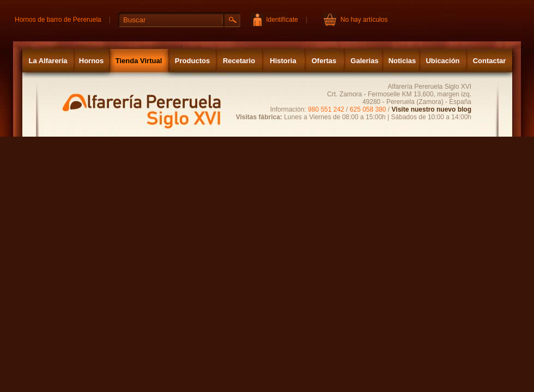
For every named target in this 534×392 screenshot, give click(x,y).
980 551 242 (326, 109)
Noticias (402, 61)
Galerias (364, 61)
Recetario (239, 61)
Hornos (92, 61)
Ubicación (442, 61)
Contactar (490, 61)
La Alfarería (48, 61)
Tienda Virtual (139, 61)
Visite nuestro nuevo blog (432, 109)
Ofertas (324, 61)
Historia (283, 61)
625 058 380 (368, 109)
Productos (192, 61)
